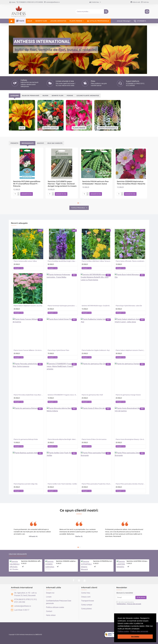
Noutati (40, 143)
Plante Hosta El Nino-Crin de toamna (94, 439)
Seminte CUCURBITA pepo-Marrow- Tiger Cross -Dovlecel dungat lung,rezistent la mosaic (62, 184)
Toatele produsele (78, 208)
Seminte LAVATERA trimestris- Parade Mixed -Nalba (137, 561)
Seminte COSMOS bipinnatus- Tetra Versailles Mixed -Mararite (131, 183)
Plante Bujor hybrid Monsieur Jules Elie (129, 306)
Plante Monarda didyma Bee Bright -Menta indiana (62, 439)
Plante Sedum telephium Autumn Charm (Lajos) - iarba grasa (130, 350)
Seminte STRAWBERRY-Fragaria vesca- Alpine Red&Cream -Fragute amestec (62, 395)
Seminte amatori (50, 128)
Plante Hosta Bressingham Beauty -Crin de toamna (130, 439)
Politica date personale (139, 631)
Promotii (14, 143)
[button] (149, 631)
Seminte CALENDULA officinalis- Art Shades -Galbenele (31, 561)
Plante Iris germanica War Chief (92, 395)
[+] (18, 193)
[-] (18, 195)
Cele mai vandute (55, 143)
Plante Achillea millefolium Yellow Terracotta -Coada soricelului (96, 261)
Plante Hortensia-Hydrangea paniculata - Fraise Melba (62, 306)
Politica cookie (123, 631)
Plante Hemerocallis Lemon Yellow (25, 261)
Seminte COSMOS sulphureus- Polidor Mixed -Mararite (67, 561)
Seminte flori (57, 96)
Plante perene (79, 128)
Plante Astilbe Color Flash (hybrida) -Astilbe (62, 484)
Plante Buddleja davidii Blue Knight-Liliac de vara (62, 261)
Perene (70, 96)
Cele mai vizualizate (18, 554)
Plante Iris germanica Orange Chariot (128, 395)
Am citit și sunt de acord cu (129, 603)
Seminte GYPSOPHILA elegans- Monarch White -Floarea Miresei (103, 561)
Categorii (15, 96)
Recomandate (28, 143)
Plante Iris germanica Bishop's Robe (26, 439)
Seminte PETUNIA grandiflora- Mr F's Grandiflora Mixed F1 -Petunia (27, 184)
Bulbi (22, 128)
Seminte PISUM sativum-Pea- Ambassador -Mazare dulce (96, 183)
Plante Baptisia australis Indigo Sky (26, 484)
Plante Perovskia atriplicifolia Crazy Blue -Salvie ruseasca (28, 395)
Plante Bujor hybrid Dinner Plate (58, 350)
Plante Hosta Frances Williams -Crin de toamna (28, 350)
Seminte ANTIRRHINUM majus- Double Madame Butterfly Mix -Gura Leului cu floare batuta (96, 306)
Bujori (45, 96)
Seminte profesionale (108, 128)
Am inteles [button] (135, 637)
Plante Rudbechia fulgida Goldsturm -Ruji (96, 350)
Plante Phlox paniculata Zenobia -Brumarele (130, 484)
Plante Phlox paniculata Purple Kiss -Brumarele (96, 484)
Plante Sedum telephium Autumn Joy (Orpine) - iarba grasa (28, 306)
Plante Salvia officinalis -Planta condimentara (130, 261)
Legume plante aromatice (88, 96)
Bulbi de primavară (31, 96)
